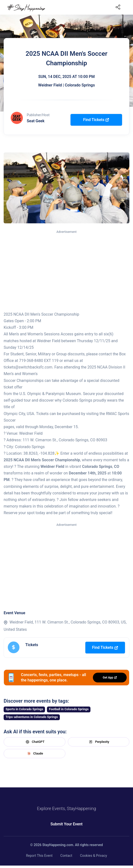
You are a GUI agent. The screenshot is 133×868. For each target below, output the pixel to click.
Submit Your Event (67, 824)
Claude (35, 754)
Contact (66, 856)
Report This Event (39, 856)
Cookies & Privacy (93, 856)
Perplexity (98, 742)
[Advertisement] (66, 271)
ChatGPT (35, 742)
